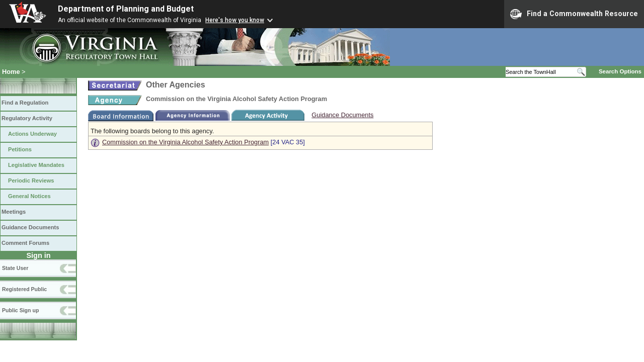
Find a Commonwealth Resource (574, 14)
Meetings (14, 212)
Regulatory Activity (27, 118)
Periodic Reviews (31, 180)
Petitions (20, 149)
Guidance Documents (30, 227)
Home (11, 72)
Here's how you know (235, 20)
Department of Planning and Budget (126, 9)
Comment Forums (25, 243)
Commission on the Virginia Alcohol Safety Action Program (185, 142)
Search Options (620, 71)
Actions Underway (32, 134)
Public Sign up (20, 310)
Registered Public (24, 289)
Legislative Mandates (36, 165)
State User (15, 268)
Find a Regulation (25, 103)
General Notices (29, 196)
